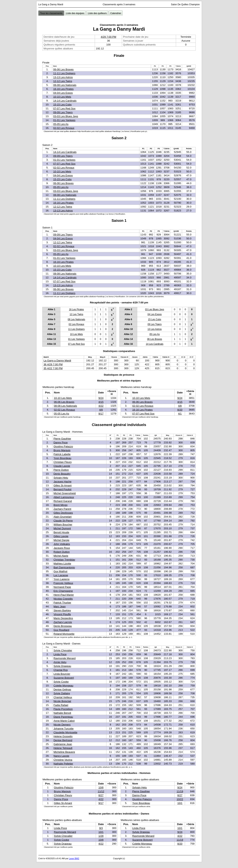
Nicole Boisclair (62, 701)
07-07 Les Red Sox (64, 108)
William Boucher (63, 524)
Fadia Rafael (61, 705)
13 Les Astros (155, 329)
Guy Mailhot (60, 571)
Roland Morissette (64, 634)
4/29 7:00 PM (108, 37)
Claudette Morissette (65, 732)
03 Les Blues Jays (154, 309)
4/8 (101, 410)
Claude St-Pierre (63, 521)
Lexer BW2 (74, 858)
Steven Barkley (62, 610)
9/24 (101, 398)
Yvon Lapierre (61, 579)
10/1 (180, 803)
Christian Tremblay (64, 560)
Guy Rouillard (61, 630)
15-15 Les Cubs (62, 105)
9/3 (101, 828)
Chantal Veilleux (63, 697)
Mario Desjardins (63, 618)
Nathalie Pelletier (63, 764)
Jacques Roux (62, 548)
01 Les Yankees (77, 339)
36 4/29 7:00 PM (53, 364)
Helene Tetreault (63, 748)
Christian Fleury (62, 462)
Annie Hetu (60, 662)
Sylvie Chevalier (63, 650)
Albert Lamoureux (64, 497)
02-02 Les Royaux (64, 128)
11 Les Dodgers (77, 329)
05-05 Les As (61, 124)
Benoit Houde (61, 532)
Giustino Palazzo (63, 446)
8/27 (101, 795)
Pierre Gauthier (62, 439)
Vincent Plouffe (62, 614)
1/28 (101, 836)
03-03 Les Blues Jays (66, 116)
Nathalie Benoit (62, 713)
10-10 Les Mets (62, 97)
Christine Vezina (63, 760)
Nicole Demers (62, 725)
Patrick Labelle (62, 454)
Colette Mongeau (63, 686)
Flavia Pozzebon (63, 709)
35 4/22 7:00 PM (53, 368)
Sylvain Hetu (61, 478)
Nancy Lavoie (61, 756)
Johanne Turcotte (63, 729)
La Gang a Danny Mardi (57, 360)
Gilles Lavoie (61, 536)
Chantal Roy (61, 670)
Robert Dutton (61, 552)
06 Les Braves (155, 339)
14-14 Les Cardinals (65, 101)
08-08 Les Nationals (65, 85)
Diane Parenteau (63, 717)
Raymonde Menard (64, 658)
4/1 (180, 414)
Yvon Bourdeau (62, 458)
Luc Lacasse (61, 575)
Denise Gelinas (62, 689)
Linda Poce (60, 654)
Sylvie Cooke (61, 682)
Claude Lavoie (62, 466)
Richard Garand (63, 501)
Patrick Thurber (62, 603)
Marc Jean (59, 606)
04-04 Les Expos (63, 93)
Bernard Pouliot (62, 489)
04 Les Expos (155, 314)
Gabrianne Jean (63, 744)
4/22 (101, 406)
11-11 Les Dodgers (64, 73)
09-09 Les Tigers (63, 112)
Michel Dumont (62, 528)
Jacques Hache (62, 482)
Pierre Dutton (61, 470)
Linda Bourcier (62, 674)
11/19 (180, 791)
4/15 (101, 402)
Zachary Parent (62, 509)
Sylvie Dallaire (62, 693)
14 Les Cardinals (155, 344)
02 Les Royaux (76, 324)
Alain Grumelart (62, 517)
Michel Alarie (61, 556)
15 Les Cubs (154, 319)
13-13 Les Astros (63, 77)
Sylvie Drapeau (62, 666)
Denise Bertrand (63, 740)
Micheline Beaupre (64, 752)
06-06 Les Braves (63, 69)
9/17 (101, 414)
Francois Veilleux (63, 583)
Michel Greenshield (65, 493)
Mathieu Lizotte (62, 564)
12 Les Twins (76, 314)
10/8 (101, 787)
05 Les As (155, 334)
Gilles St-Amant (62, 485)
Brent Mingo (60, 505)
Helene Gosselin (63, 736)
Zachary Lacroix (63, 622)
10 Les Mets (76, 334)
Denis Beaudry (62, 474)
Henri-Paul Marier (64, 595)
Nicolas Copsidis (63, 599)
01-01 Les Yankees (64, 120)
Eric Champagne (63, 591)
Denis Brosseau (63, 626)
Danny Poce (61, 442)
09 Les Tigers (155, 324)
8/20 (180, 410)
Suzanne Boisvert (64, 678)
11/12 (101, 791)
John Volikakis (62, 544)
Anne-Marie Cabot (64, 721)
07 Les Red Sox (76, 344)
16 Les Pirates (77, 309)
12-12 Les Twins (63, 81)
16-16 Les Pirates (63, 89)
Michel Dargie (61, 540)
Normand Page (62, 587)
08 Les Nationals (76, 319)
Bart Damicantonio (64, 567)
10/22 (180, 799)
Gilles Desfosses (63, 513)
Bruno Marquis (62, 450)
